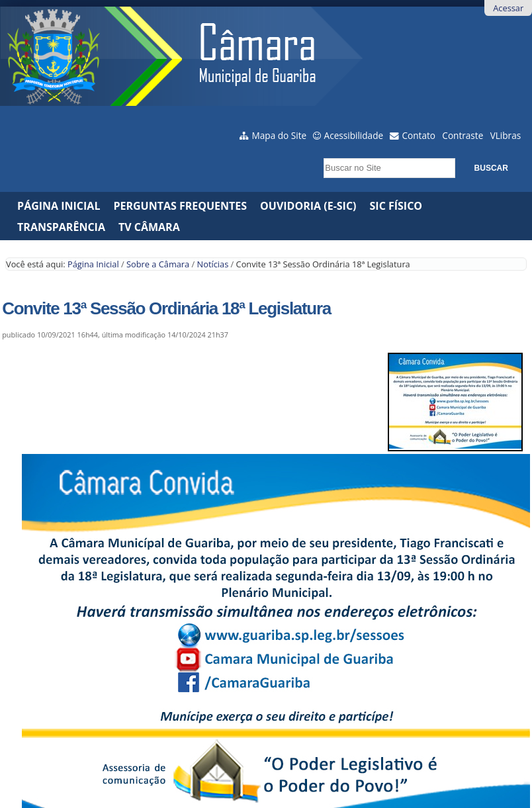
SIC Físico (396, 206)
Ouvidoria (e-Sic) (308, 206)
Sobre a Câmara (158, 264)
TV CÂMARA (149, 227)
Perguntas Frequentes (180, 206)
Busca (320, 155)
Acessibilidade (354, 135)
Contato (419, 135)
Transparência (61, 227)
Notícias (213, 264)
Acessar (508, 8)
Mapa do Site (280, 135)
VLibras (506, 135)
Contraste (463, 135)
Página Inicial (59, 206)
